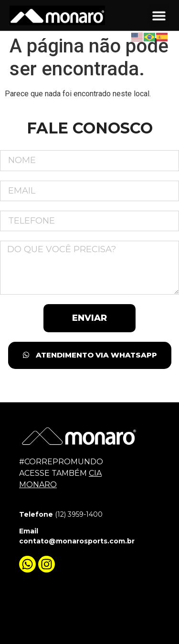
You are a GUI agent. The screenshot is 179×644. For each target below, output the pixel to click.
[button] (159, 15)
